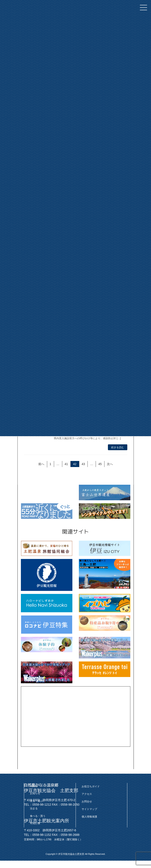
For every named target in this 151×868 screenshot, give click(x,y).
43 (83, 465)
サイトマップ (89, 809)
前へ (41, 464)
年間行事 (35, 823)
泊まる (34, 808)
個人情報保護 (89, 816)
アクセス (87, 794)
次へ (110, 464)
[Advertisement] (76, 716)
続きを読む (118, 447)
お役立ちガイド (91, 786)
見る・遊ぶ (36, 801)
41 (66, 465)
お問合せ (87, 802)
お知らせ (35, 793)
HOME (34, 786)
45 (100, 465)
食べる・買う (38, 816)
